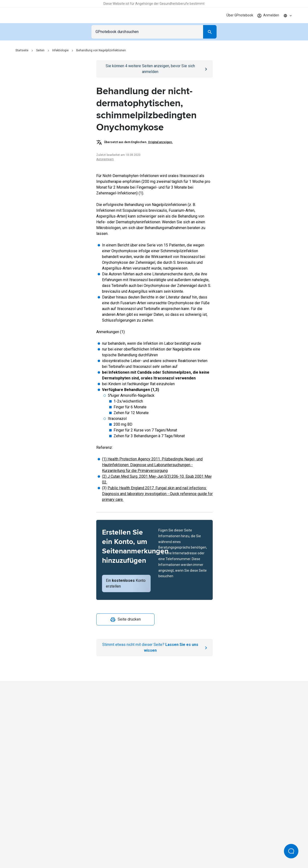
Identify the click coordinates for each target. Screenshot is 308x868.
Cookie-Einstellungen (227, 848)
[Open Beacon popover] (291, 851)
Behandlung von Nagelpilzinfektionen (101, 50)
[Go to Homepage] (32, 15)
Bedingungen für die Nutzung (125, 848)
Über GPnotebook (240, 15)
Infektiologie (60, 50)
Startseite (22, 50)
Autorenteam (105, 159)
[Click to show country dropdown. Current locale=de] (288, 15)
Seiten (40, 50)
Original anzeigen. (160, 142)
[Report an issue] (154, 648)
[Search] (210, 32)
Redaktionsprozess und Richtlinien (179, 848)
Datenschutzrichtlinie (81, 848)
